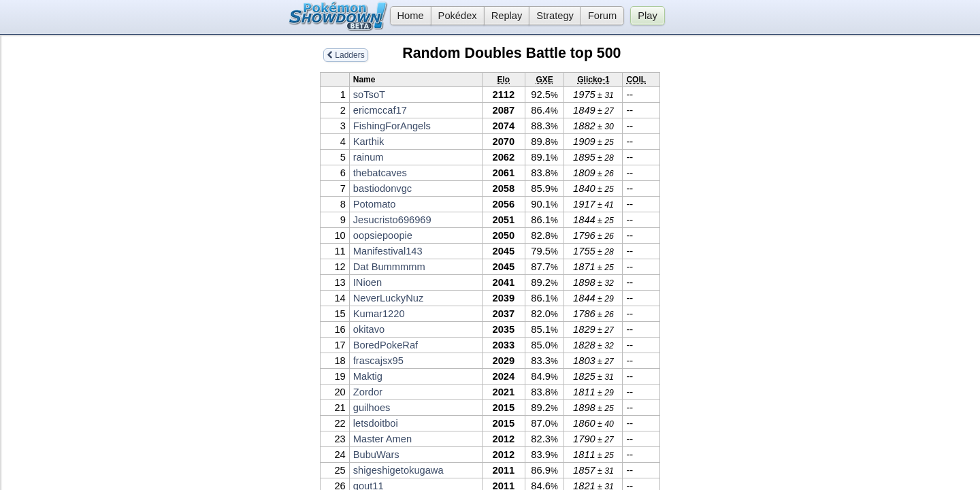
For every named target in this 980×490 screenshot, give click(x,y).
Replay (507, 16)
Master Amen (382, 439)
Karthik (369, 142)
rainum (369, 157)
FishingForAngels (392, 126)
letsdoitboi (376, 423)
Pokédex (458, 16)
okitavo (369, 329)
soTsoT (369, 95)
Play (648, 16)
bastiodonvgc (382, 189)
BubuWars (376, 455)
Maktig (368, 376)
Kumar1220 (379, 314)
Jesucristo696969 (392, 220)
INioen (367, 282)
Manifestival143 (388, 251)
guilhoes (372, 408)
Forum (602, 16)
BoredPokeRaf (386, 345)
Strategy (555, 16)
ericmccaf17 (380, 110)
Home (407, 16)
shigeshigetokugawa (398, 470)
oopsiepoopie (383, 235)
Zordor (368, 392)
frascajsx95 (378, 361)
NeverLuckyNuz (388, 298)
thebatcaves (380, 173)
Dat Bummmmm (389, 267)
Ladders (346, 55)
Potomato (375, 204)
